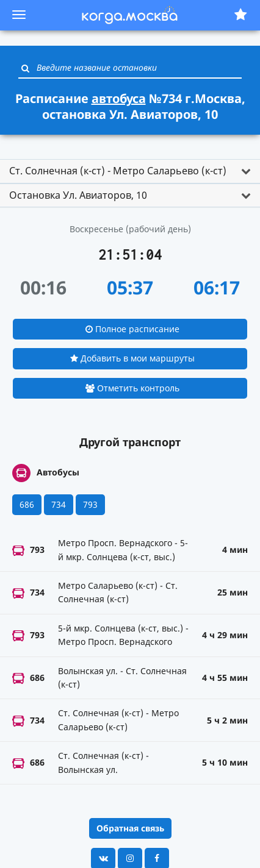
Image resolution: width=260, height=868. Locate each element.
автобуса (119, 98)
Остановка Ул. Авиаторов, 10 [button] (78, 195)
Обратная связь (130, 828)
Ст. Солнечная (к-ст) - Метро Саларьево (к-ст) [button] (118, 171)
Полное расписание (132, 329)
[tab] (130, 171)
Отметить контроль (132, 388)
